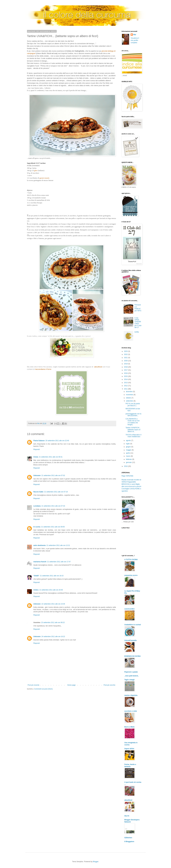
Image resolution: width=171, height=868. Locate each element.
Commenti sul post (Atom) (43, 689)
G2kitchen (128, 838)
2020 (126, 361)
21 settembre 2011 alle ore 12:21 (58, 545)
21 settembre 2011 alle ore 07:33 (53, 506)
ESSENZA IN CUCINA (133, 656)
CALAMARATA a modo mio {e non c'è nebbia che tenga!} (133, 422)
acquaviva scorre (131, 575)
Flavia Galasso (39, 441)
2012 (126, 386)
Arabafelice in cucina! (133, 625)
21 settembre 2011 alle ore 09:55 (53, 527)
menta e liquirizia (131, 695)
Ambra (36, 590)
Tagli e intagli (129, 680)
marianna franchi (40, 562)
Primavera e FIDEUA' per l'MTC (138, 308)
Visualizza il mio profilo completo (135, 40)
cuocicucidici (129, 609)
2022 (126, 354)
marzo (128, 456)
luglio (128, 444)
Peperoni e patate (131, 672)
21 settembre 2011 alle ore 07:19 (56, 492)
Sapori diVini (129, 749)
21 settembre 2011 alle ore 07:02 (53, 475)
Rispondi (37, 449)
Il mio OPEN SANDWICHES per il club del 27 (138, 323)
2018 (126, 367)
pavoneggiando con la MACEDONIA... (133, 415)
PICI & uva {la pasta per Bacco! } (133, 405)
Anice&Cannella (130, 640)
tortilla (137, 332)
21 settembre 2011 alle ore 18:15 (52, 576)
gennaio (129, 462)
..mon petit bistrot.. (132, 676)
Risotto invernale (128, 480)
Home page (71, 685)
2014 (126, 379)
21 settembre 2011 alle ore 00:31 (51, 457)
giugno (129, 447)
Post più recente (33, 685)
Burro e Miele (129, 727)
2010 (126, 466)
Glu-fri (127, 816)
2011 (126, 389)
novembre (130, 395)
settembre (130, 401)
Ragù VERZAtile (127, 476)
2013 (126, 383)
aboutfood (128, 800)
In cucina (37, 527)
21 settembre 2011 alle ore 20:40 (51, 590)
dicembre (130, 392)
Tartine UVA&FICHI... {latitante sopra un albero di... (133, 430)
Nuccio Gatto (38, 492)
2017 (126, 370)
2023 (126, 351)
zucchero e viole (131, 711)
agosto (129, 440)
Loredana (37, 506)
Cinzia (36, 457)
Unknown (37, 475)
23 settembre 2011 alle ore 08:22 (53, 623)
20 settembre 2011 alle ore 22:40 (57, 441)
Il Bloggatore (129, 842)
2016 (126, 373)
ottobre (129, 398)
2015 (126, 376)
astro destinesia (39, 545)
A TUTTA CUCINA (131, 560)
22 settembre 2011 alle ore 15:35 (53, 604)
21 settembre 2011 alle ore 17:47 (59, 562)
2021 (126, 358)
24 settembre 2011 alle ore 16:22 (53, 637)
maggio (129, 450)
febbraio (129, 459)
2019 (126, 364)
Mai (135, 35)
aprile (128, 453)
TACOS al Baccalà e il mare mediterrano (133, 436)
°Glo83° (36, 576)
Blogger (96, 862)
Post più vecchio (109, 685)
